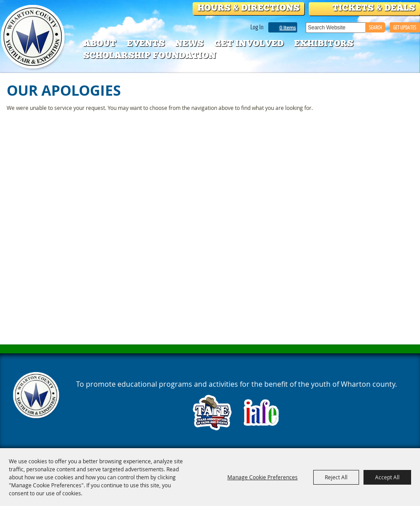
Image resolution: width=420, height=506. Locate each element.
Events (146, 43)
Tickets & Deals (374, 8)
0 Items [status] (288, 27)
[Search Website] (335, 28)
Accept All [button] (387, 477)
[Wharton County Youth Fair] (34, 37)
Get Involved (249, 43)
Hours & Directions (248, 8)
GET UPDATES (405, 27)
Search (375, 27)
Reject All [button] (336, 477)
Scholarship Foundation (149, 55)
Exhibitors (324, 43)
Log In (257, 27)
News (189, 43)
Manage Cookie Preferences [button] (262, 477)
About (100, 43)
